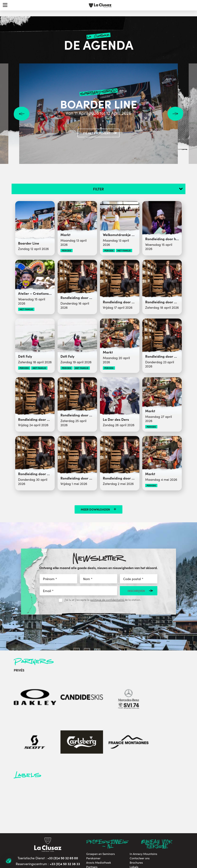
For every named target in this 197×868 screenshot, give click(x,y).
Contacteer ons (140, 800)
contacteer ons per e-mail (50, 815)
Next (175, 114)
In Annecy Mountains (143, 795)
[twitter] (37, 828)
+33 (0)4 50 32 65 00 (63, 800)
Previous (22, 114)
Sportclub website (98, 817)
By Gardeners (183, 834)
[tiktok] (67, 828)
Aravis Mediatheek (99, 804)
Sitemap (113, 844)
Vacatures (136, 813)
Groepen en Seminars (100, 795)
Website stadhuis (97, 813)
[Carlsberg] (137, 688)
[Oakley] (26, 688)
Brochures (136, 804)
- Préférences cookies (132, 844)
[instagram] (47, 828)
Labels (134, 809)
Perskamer (93, 800)
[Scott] (109, 688)
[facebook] (27, 828)
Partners (92, 809)
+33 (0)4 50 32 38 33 (65, 805)
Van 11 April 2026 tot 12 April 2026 (99, 113)
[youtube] (57, 828)
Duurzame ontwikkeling (145, 817)
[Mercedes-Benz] (81, 688)
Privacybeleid (139, 822)
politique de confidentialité (107, 600)
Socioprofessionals (98, 822)
